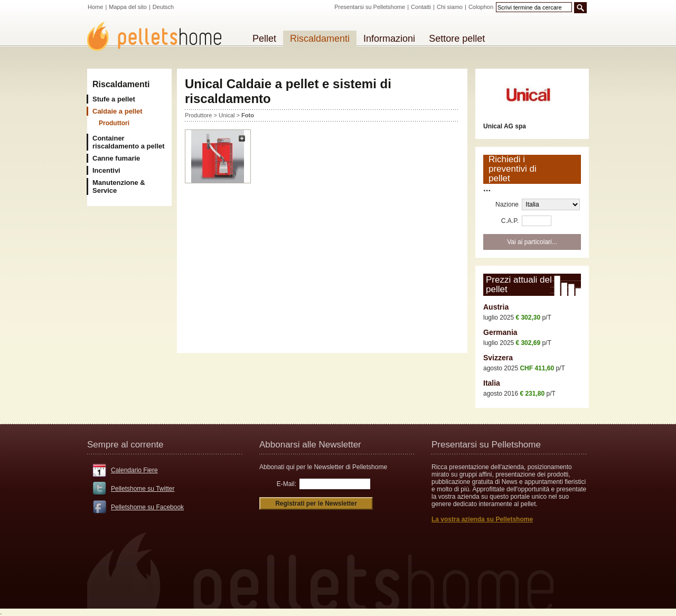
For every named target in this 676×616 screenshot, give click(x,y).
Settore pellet (457, 39)
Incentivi (106, 170)
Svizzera (498, 358)
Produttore (198, 115)
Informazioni (389, 39)
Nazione (507, 204)
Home (95, 7)
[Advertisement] (322, 267)
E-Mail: (287, 484)
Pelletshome (160, 36)
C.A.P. (510, 221)
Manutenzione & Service (119, 186)
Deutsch (163, 7)
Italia (492, 383)
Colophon (481, 7)
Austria (496, 307)
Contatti (421, 7)
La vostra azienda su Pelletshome (482, 519)
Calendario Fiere (134, 470)
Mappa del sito (128, 7)
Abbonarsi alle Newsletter (310, 445)
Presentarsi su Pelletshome (370, 7)
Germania (500, 332)
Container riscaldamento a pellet (129, 142)
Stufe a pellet (114, 99)
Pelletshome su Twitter (143, 489)
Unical (227, 115)
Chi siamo (450, 7)
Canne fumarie (116, 158)
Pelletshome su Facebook (147, 507)
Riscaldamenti (121, 84)
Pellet (264, 39)
